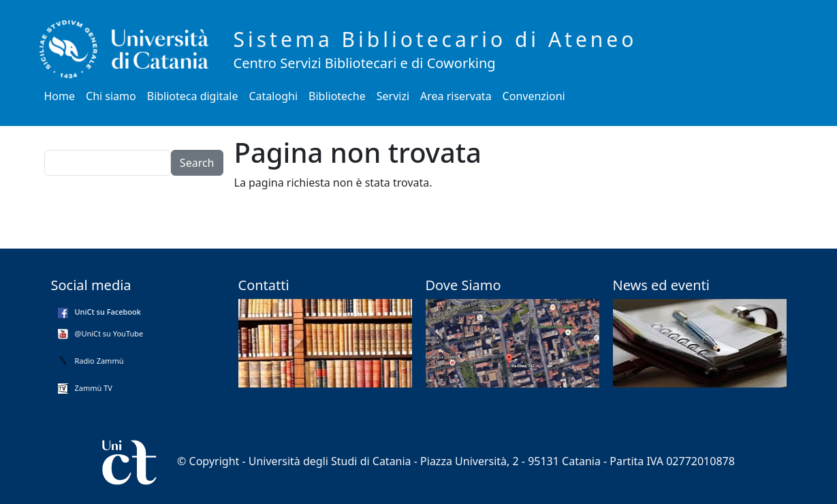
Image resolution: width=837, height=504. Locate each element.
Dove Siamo (463, 285)
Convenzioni (534, 96)
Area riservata (456, 96)
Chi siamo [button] (111, 96)
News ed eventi (661, 285)
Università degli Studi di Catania (330, 461)
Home (60, 96)
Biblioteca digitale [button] (193, 96)
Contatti (264, 285)
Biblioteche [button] (337, 96)
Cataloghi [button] (274, 96)
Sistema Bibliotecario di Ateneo (436, 39)
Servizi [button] (393, 96)
